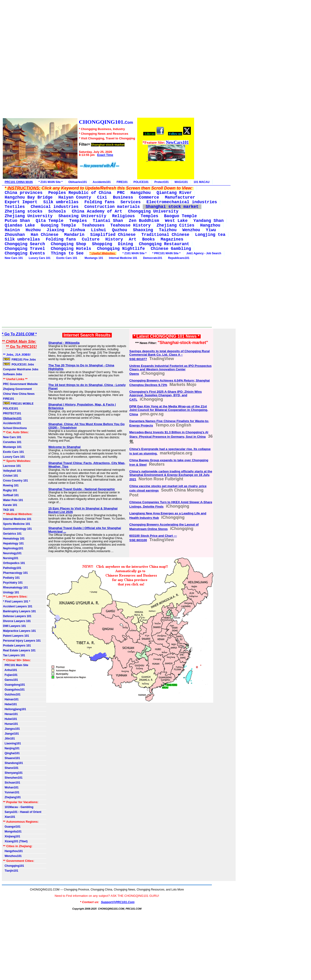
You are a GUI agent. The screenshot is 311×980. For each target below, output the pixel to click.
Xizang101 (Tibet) (15, 841)
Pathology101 (12, 568)
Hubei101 (10, 719)
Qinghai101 (11, 753)
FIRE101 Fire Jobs (20, 359)
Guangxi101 (12, 827)
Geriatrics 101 (12, 534)
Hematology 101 (14, 539)
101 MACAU (202, 182)
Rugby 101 (10, 490)
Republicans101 (179, 258)
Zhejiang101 (12, 797)
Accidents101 (102, 182)
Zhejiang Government (17, 389)
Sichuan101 (12, 783)
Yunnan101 (11, 792)
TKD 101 (9, 510)
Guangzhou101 (14, 690)
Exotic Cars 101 (67, 258)
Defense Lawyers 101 (17, 616)
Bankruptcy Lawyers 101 (19, 611)
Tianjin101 (11, 871)
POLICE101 (141, 182)
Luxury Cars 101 (40, 258)
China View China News (19, 394)
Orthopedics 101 (14, 563)
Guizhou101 (12, 695)
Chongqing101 (14, 866)
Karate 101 (10, 505)
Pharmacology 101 (15, 573)
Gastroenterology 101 (17, 529)
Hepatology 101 (13, 543)
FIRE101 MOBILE (18, 403)
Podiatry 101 (11, 578)
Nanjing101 (11, 748)
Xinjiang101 (12, 836)
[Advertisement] (98, 60)
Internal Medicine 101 (123, 258)
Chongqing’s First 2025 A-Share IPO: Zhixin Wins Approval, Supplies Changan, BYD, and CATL (166, 396)
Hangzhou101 (13, 851)
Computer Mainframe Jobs (21, 369)
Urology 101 (11, 592)
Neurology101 (12, 553)
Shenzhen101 (13, 778)
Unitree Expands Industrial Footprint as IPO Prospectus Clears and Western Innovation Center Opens (170, 370)
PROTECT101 (12, 413)
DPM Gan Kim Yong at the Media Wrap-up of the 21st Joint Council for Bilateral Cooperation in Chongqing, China (169, 410)
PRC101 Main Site (16, 665)
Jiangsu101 (11, 729)
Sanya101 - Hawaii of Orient (22, 812)
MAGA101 (181, 182)
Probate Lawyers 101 (17, 646)
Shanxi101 (11, 768)
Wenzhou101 (12, 856)
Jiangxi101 (11, 734)
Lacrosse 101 (12, 466)
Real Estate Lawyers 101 (19, 650)
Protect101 (162, 182)
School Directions (15, 428)
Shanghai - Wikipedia (64, 343)
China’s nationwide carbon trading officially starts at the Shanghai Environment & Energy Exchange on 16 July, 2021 (171, 475)
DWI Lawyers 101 (14, 626)
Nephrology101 (13, 548)
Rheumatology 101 (16, 588)
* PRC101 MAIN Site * (166, 253)
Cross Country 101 (16, 481)
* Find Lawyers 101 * (17, 602)
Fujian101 (10, 675)
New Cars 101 (14, 258)
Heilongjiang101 (15, 709)
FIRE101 (122, 182)
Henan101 (10, 714)
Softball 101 (11, 495)
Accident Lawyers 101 (18, 606)
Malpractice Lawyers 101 (19, 631)
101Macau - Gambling (18, 807)
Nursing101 (11, 558)
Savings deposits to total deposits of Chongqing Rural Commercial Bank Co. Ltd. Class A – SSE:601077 (169, 355)
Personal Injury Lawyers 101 (22, 641)
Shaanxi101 (12, 758)
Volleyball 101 (12, 471)
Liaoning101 (12, 743)
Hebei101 (10, 704)
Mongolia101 (12, 832)
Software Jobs (13, 374)
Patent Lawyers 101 (16, 636)
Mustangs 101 (93, 258)
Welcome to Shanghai (64, 447)
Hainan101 (11, 699)
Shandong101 (13, 763)
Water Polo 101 (13, 500)
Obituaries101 (78, 182)
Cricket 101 (10, 476)
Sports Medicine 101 (17, 524)
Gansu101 (10, 680)
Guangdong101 (14, 685)
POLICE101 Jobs (19, 364)
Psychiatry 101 (13, 583)
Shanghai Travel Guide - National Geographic (82, 489)
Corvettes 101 (12, 442)
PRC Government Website (20, 384)
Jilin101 (9, 739)
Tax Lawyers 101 (14, 655)
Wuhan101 (11, 787)
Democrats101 (153, 258)
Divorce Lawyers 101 (17, 621)
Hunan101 (10, 724)
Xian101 (9, 817)
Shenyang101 (13, 773)
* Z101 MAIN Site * (51, 182)
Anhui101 (10, 670)
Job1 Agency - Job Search (204, 253)
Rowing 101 (11, 485)
